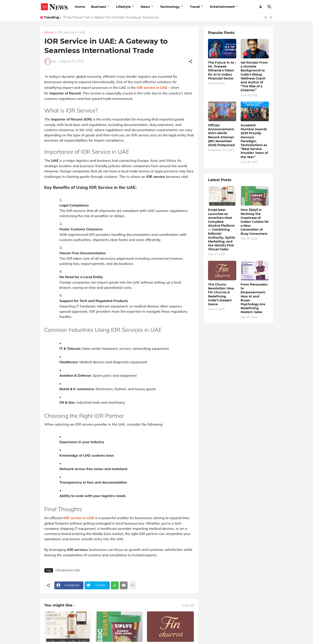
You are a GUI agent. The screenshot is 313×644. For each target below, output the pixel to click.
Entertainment (222, 7)
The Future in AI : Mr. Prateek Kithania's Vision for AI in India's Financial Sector (222, 70)
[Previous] (266, 17)
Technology (170, 7)
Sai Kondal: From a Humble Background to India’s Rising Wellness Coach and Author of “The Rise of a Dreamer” (254, 76)
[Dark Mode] (261, 7)
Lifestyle (123, 7)
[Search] (270, 7)
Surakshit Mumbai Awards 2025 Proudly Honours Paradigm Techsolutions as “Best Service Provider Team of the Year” (254, 141)
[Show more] (133, 585)
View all (188, 605)
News (145, 7)
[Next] (271, 17)
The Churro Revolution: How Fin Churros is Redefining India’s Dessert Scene (221, 294)
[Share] (190, 61)
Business (99, 7)
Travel (195, 7)
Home (80, 7)
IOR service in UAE (71, 33)
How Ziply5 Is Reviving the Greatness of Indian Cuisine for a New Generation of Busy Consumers (255, 222)
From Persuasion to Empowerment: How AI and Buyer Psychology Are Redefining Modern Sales (254, 298)
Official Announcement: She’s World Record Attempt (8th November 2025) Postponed (221, 135)
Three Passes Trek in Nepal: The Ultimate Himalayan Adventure (111, 17)
